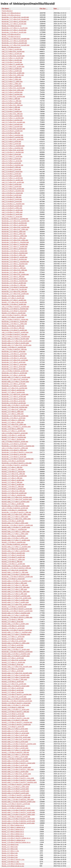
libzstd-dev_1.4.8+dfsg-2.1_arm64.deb (14, 322)
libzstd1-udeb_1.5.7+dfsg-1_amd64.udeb (15, 615)
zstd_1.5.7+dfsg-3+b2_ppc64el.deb (13, 97)
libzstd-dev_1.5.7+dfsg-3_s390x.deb (14, 232)
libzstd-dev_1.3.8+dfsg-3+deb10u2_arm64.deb (17, 652)
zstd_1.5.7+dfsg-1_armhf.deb (11, 159)
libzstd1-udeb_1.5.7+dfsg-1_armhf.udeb (15, 757)
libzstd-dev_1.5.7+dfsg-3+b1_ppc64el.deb (16, 221)
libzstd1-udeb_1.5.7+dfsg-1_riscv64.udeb (15, 382)
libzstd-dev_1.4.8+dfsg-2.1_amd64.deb (15, 257)
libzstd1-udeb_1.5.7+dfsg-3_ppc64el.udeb (16, 506)
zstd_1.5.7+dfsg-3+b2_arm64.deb (13, 189)
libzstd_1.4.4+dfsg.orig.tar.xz (11, 34)
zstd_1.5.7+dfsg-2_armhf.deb (11, 142)
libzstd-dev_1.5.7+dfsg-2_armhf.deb (14, 367)
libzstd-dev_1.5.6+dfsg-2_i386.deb (13, 328)
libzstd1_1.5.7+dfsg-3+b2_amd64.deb (14, 493)
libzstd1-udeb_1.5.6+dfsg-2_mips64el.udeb (16, 654)
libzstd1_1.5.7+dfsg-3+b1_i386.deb (13, 474)
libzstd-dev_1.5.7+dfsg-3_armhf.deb (14, 362)
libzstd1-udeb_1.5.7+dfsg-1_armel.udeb (15, 731)
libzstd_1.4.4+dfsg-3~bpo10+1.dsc (13, 860)
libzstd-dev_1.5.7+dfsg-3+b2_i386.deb (14, 292)
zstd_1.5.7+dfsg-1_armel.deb (11, 163)
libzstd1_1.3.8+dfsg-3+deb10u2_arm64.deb (16, 808)
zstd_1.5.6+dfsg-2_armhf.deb (11, 174)
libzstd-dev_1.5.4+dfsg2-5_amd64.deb (14, 330)
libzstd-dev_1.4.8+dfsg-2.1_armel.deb (14, 358)
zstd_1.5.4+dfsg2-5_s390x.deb (12, 208)
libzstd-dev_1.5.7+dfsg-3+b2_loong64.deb (16, 45)
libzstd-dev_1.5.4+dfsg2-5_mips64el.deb (15, 309)
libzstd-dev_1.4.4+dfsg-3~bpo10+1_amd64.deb (17, 525)
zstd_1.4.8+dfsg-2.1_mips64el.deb (13, 204)
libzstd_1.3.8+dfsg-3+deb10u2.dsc (13, 864)
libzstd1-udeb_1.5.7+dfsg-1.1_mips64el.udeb (17, 632)
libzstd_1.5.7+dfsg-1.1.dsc (10, 851)
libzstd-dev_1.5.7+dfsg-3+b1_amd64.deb (15, 274)
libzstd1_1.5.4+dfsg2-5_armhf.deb (13, 727)
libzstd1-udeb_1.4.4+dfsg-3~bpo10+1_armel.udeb (18, 810)
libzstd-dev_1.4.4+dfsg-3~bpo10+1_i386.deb (16, 512)
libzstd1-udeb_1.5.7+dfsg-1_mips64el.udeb (16, 634)
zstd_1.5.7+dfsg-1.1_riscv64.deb (12, 58)
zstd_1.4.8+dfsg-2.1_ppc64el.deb (13, 152)
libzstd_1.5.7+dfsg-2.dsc (10, 849)
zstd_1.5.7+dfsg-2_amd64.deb (12, 71)
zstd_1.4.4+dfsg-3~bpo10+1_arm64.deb (15, 442)
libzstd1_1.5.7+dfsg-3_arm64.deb (13, 688)
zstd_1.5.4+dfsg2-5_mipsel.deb (12, 172)
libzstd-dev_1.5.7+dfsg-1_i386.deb (13, 266)
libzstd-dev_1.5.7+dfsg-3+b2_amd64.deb (15, 294)
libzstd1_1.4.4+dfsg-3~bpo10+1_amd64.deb (16, 725)
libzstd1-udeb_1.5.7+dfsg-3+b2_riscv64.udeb (17, 341)
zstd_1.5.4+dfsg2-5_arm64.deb (12, 206)
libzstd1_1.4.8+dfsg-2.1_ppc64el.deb (14, 347)
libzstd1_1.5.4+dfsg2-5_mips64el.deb (14, 607)
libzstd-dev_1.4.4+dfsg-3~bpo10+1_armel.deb (17, 609)
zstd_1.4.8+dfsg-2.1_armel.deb (12, 217)
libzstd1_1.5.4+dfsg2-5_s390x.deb (13, 707)
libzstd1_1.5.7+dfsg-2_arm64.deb (13, 692)
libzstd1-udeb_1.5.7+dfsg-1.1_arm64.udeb (16, 750)
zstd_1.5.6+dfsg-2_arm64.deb (12, 195)
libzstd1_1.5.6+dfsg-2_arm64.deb (13, 682)
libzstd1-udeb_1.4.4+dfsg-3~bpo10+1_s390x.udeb (18, 815)
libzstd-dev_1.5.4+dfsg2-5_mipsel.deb (14, 311)
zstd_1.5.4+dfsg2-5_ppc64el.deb (13, 137)
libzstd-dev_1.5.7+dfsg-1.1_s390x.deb (14, 236)
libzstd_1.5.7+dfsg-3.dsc (10, 847)
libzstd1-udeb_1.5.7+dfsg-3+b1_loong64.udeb (17, 673)
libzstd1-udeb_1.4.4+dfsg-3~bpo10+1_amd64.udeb (19, 780)
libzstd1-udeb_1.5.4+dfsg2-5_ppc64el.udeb (16, 596)
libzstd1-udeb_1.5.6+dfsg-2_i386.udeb (14, 679)
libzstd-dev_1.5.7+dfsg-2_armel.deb (14, 352)
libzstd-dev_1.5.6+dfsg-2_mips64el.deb (15, 281)
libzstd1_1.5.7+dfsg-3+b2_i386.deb (13, 491)
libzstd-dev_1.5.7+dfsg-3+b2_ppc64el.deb (16, 227)
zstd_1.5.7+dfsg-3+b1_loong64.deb (13, 122)
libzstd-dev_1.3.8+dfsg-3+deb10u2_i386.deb (16, 568)
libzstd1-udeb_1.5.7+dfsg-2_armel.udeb (15, 729)
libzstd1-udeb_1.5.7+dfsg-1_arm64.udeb (15, 748)
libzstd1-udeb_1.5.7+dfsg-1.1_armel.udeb (15, 733)
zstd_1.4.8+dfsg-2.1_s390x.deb (12, 212)
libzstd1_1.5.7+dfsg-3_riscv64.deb (13, 298)
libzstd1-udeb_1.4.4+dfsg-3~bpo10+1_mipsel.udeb (18, 763)
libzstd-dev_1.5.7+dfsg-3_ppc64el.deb (14, 223)
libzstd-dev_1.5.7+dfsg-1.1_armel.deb (14, 364)
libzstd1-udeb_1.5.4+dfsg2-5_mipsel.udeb (16, 686)
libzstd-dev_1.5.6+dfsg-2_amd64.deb (14, 304)
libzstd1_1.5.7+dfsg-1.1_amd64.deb (14, 431)
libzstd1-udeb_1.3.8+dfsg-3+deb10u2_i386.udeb (18, 800)
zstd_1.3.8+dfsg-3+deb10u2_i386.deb (14, 349)
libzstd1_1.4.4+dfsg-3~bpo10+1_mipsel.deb (16, 703)
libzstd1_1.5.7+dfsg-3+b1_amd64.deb (14, 476)
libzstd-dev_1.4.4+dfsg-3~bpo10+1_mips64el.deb (18, 446)
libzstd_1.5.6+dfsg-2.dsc (10, 857)
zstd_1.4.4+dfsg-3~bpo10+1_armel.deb (15, 433)
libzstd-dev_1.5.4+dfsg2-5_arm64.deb (14, 444)
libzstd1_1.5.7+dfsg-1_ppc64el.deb (13, 439)
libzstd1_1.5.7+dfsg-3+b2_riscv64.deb (14, 302)
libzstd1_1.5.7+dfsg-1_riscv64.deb (13, 317)
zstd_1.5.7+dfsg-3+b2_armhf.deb (13, 150)
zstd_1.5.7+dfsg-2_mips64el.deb (12, 135)
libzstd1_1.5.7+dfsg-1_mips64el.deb (14, 536)
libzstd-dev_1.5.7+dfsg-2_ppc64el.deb (14, 225)
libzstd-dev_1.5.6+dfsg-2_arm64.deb (14, 403)
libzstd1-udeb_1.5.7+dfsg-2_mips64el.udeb (16, 613)
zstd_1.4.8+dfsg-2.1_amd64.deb (12, 180)
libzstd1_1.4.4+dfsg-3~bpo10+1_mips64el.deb (17, 722)
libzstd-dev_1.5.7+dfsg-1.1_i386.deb (14, 268)
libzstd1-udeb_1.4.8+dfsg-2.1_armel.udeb (15, 705)
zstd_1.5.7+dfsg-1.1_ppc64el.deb (13, 118)
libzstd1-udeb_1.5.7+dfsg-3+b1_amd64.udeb (16, 598)
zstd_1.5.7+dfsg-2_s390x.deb (11, 79)
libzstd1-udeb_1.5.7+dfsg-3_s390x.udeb (15, 517)
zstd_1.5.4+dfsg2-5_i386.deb (11, 167)
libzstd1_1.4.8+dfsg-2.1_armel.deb (13, 628)
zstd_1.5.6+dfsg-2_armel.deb (11, 169)
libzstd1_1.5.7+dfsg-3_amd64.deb (13, 480)
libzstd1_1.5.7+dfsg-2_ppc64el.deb (13, 392)
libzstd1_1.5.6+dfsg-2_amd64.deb (13, 521)
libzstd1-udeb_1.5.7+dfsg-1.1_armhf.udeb (15, 755)
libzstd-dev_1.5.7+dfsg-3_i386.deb (13, 272)
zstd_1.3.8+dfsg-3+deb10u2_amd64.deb (15, 371)
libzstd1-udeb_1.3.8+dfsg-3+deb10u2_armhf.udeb (18, 823)
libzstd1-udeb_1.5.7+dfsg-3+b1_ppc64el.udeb (17, 497)
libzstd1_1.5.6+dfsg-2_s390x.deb (13, 429)
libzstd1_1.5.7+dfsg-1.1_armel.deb (13, 637)
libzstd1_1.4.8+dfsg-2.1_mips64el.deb (14, 510)
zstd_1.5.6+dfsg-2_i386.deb (11, 133)
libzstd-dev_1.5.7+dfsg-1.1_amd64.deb (15, 247)
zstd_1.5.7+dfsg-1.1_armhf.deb (12, 157)
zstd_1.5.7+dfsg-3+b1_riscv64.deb (13, 52)
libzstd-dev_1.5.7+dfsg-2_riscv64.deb (14, 22)
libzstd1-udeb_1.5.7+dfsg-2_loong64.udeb (16, 677)
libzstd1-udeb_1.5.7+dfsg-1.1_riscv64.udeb (16, 377)
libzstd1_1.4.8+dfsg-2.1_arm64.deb (13, 564)
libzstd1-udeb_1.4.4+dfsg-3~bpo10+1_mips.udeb (18, 778)
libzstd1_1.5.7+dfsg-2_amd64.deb (13, 484)
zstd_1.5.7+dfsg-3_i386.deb (11, 107)
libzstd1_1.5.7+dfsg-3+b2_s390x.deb (14, 424)
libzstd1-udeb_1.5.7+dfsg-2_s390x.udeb (15, 523)
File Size (43, 9)
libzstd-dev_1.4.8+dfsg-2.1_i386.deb (14, 285)
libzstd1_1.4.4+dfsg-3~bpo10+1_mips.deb (16, 718)
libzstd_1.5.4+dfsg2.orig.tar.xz (12, 26)
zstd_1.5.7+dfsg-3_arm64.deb (12, 184)
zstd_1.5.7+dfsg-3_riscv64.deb (12, 49)
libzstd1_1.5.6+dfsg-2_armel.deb (13, 665)
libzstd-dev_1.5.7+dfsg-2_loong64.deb (14, 43)
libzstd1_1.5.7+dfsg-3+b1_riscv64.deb (14, 289)
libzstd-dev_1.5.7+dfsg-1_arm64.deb (14, 375)
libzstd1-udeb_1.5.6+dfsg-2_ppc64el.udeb (16, 574)
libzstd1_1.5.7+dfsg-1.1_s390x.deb (13, 420)
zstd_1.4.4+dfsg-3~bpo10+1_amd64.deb (15, 332)
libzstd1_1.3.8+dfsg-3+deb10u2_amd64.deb (16, 759)
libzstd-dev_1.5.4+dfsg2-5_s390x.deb (14, 450)
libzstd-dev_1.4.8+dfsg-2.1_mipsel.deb (14, 251)
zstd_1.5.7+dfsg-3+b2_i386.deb (12, 114)
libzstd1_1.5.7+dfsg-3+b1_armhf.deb (14, 641)
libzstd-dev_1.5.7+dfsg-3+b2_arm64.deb (15, 416)
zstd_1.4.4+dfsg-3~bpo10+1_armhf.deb (15, 465)
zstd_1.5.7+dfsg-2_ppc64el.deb (12, 94)
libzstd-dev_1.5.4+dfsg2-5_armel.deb (14, 454)
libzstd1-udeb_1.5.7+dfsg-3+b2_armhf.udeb (16, 739)
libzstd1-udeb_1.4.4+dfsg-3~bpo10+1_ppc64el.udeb (19, 744)
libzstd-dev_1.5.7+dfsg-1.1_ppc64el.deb (15, 244)
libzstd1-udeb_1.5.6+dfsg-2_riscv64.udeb (15, 405)
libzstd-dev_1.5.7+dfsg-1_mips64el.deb (15, 264)
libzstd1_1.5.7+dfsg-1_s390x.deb (13, 422)
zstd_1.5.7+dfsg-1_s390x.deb (11, 84)
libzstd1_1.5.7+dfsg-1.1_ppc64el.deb (14, 437)
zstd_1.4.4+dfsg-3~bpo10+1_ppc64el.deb (15, 307)
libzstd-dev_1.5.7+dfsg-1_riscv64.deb (14, 30)
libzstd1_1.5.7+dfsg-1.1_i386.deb (13, 469)
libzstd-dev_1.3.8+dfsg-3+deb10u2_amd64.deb (17, 577)
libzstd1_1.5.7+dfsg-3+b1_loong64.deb (15, 549)
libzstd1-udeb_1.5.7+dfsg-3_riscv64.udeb (15, 343)
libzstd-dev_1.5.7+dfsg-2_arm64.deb (14, 399)
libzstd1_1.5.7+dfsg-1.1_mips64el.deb (14, 529)
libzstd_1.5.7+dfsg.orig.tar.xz (11, 13)
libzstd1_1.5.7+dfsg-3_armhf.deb (13, 645)
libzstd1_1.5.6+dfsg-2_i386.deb (12, 562)
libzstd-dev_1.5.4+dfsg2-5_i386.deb (13, 356)
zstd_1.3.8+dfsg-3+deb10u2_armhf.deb (15, 544)
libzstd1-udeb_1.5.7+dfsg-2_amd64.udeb (15, 602)
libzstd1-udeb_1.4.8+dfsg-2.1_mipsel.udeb (16, 566)
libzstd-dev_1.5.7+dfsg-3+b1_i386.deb (14, 270)
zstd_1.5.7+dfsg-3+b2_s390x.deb (13, 90)
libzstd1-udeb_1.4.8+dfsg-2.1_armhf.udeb (15, 710)
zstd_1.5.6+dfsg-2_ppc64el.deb (12, 120)
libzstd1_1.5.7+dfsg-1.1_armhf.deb (13, 669)
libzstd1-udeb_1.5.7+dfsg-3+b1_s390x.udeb (16, 519)
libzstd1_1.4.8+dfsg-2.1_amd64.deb (14, 435)
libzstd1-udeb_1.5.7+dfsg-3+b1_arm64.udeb (16, 774)
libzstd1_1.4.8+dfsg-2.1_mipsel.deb (13, 472)
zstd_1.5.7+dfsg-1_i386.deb (11, 99)
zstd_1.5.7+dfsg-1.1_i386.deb (12, 101)
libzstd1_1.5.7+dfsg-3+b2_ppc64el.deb (15, 407)
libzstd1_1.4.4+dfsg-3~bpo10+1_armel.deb (16, 784)
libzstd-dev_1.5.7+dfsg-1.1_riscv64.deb (15, 28)
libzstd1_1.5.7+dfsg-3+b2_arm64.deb (14, 697)
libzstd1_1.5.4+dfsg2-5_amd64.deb (13, 557)
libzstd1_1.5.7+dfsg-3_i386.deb (12, 478)
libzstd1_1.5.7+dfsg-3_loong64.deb (13, 553)
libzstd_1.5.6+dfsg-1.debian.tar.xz (13, 836)
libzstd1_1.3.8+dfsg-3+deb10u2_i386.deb (15, 752)
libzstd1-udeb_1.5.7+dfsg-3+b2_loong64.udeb (17, 667)
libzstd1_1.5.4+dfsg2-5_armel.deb (13, 714)
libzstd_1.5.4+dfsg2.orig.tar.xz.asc (13, 866)
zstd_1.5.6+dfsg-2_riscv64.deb (12, 62)
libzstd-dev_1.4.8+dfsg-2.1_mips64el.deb (15, 242)
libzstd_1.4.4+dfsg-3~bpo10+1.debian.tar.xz (16, 838)
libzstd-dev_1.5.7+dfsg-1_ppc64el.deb (14, 249)
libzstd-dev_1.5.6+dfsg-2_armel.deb (14, 401)
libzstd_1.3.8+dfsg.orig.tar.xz (11, 47)
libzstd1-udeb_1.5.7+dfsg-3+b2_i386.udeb (16, 587)
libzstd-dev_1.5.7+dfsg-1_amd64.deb (14, 300)
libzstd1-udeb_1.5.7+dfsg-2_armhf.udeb (15, 735)
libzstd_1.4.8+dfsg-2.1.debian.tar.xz (13, 840)
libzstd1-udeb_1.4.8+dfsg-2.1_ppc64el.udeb (16, 427)
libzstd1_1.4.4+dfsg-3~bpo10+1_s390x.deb (16, 797)
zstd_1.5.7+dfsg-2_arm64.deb (12, 187)
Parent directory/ (7, 11)
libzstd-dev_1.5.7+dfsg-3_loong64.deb (14, 41)
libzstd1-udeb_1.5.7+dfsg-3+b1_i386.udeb (16, 592)
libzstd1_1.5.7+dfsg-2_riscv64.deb (13, 296)
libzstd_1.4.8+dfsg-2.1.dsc (10, 862)
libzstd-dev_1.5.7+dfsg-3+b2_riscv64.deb (15, 17)
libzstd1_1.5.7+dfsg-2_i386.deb (12, 482)
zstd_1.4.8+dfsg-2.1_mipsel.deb (12, 193)
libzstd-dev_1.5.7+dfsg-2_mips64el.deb (15, 253)
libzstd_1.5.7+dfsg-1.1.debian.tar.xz (13, 827)
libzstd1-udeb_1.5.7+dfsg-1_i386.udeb (14, 583)
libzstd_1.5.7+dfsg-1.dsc (10, 853)
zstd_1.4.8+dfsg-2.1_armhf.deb (12, 214)
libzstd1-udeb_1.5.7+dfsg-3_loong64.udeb (16, 675)
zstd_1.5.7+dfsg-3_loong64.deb (12, 127)
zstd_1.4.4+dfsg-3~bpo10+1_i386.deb (14, 315)
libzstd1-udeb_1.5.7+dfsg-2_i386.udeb (14, 589)
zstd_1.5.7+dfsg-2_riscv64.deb (12, 54)
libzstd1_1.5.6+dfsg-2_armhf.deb (13, 690)
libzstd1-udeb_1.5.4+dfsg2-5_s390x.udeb (15, 787)
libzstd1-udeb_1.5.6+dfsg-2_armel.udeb (15, 746)
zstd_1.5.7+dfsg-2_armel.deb (11, 154)
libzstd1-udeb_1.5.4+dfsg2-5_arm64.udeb (15, 791)
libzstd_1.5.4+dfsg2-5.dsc (10, 845)
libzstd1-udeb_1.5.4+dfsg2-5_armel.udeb (15, 789)
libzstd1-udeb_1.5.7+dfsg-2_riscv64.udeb (15, 339)
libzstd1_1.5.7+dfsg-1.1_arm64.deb (13, 662)
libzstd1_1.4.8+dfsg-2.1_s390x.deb (13, 560)
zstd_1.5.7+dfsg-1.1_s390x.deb (12, 82)
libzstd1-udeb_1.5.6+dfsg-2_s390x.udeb (15, 538)
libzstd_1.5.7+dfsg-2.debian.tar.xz (13, 834)
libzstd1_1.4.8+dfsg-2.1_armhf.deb (13, 626)
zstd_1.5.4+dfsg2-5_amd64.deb (12, 131)
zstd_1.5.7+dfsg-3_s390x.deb (11, 77)
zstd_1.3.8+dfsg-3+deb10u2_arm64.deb (15, 508)
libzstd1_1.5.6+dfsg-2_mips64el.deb (14, 542)
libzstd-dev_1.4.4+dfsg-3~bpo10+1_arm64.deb (17, 611)
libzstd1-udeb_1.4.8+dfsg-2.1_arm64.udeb (16, 650)
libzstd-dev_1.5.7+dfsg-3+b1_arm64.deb (15, 394)
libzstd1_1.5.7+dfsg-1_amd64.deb (13, 504)
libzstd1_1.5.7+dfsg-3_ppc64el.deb (13, 390)
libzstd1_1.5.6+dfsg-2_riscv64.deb (13, 326)
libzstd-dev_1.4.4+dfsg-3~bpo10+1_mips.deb (17, 463)
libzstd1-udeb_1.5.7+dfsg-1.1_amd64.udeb (16, 540)
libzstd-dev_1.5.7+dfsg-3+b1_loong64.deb (16, 39)
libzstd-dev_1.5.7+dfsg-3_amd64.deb (14, 279)
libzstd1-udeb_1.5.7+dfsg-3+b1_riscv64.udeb (17, 345)
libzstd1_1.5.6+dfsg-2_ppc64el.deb (13, 461)
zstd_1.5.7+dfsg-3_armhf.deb (11, 144)
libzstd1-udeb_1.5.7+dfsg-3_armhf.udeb (15, 742)
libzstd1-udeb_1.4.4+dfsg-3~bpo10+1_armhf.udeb (18, 819)
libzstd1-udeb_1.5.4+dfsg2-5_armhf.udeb (15, 793)
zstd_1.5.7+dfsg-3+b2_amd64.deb (13, 73)
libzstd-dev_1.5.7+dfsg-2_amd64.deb (14, 283)
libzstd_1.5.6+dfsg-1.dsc (10, 855)
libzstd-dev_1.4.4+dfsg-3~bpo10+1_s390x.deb (17, 617)
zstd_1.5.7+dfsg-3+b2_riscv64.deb (13, 56)
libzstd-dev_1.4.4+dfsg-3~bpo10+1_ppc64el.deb (18, 459)
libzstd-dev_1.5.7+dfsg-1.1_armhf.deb (14, 386)
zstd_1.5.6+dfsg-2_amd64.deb (12, 112)
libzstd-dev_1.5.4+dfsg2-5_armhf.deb (14, 457)
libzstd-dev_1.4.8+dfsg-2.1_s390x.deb (14, 324)
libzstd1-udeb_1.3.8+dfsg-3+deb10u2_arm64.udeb (18, 821)
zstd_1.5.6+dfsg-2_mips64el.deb (12, 165)
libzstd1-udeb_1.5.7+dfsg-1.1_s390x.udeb (16, 532)
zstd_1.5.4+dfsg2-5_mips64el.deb (13, 191)
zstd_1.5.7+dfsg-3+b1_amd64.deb (13, 67)
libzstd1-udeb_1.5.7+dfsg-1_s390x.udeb (15, 534)
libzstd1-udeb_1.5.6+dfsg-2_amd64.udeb (15, 624)
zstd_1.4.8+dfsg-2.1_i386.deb (12, 197)
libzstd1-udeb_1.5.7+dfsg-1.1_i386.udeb (15, 585)
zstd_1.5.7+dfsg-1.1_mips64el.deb (13, 146)
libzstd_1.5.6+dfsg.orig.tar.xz (11, 15)
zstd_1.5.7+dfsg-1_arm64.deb (12, 176)
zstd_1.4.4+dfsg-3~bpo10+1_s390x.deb (15, 448)
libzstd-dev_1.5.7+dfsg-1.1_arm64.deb (14, 373)
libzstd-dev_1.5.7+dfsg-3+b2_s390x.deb (15, 240)
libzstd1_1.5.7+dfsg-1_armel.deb (13, 639)
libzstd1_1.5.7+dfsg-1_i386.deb (12, 467)
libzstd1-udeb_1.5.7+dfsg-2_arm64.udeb (15, 772)
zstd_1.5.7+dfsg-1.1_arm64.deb (12, 178)
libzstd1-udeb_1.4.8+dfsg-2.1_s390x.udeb (16, 643)
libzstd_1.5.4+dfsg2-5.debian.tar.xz (13, 806)
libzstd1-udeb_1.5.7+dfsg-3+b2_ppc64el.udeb (17, 499)
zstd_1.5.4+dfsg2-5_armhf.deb (12, 199)
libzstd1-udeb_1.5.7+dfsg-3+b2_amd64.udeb (16, 605)
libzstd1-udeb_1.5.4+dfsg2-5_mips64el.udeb (16, 699)
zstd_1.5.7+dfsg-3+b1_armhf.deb (13, 139)
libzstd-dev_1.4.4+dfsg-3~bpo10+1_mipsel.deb (17, 452)
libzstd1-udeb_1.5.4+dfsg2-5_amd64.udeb (16, 656)
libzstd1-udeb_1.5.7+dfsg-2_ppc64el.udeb (16, 502)
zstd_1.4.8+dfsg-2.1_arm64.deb (12, 210)
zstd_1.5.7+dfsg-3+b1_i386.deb (12, 105)
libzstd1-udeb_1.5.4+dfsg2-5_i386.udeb (15, 720)
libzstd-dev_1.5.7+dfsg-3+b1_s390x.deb (15, 229)
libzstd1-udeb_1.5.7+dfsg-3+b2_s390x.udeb (16, 515)
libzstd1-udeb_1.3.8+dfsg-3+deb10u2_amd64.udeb (19, 802)
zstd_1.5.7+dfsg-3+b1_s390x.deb (13, 75)
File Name (5, 9)
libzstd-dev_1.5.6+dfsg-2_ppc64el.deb (14, 259)
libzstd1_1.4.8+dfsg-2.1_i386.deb (13, 487)
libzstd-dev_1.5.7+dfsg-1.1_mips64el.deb (15, 262)
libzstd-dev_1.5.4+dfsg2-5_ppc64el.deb (15, 287)
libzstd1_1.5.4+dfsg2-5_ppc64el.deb (14, 489)
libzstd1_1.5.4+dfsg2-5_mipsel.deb (13, 579)
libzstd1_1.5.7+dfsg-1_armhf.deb (13, 671)
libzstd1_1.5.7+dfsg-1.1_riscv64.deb (14, 313)
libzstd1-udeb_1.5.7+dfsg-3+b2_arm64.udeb (16, 767)
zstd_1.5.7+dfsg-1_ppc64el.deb (12, 116)
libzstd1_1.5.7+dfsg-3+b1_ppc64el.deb (15, 388)
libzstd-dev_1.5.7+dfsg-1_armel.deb (14, 369)
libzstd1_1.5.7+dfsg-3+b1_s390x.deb (14, 410)
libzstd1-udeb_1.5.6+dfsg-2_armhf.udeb (15, 765)
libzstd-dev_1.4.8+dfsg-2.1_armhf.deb (14, 354)
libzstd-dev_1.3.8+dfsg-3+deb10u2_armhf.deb (17, 701)
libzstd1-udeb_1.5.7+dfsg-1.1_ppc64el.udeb (16, 547)
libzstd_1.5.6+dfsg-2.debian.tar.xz (13, 830)
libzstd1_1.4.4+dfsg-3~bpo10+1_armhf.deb (16, 804)
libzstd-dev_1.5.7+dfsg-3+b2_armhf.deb (15, 379)
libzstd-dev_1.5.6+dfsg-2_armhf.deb (14, 418)
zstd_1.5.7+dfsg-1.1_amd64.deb (12, 64)
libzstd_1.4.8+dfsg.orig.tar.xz (11, 37)
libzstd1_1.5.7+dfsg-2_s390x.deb (13, 414)
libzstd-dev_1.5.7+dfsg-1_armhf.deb (14, 384)
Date (55, 9)
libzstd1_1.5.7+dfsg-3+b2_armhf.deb (14, 660)
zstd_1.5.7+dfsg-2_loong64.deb (12, 124)
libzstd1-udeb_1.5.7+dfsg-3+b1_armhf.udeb (16, 737)
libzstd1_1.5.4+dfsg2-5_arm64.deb (13, 716)
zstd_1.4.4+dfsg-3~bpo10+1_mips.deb (14, 334)
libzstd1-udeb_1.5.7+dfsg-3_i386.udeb (14, 594)
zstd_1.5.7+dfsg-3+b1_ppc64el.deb (13, 88)
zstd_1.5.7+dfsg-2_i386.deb (11, 109)
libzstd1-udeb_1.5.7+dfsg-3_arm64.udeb (15, 776)
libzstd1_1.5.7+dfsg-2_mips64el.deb (14, 495)
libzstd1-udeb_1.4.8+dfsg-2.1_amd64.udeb (16, 527)
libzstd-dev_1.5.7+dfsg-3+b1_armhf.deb (15, 360)
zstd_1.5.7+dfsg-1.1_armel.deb (12, 161)
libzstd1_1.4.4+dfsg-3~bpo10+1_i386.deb (15, 712)
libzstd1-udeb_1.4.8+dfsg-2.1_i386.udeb (15, 572)
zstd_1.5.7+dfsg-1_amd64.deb (12, 86)
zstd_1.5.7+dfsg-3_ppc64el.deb (12, 92)
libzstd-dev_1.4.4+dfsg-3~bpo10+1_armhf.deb (17, 630)
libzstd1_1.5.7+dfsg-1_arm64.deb (13, 658)
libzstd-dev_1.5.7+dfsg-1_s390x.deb (14, 238)
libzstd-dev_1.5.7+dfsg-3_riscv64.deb (14, 24)
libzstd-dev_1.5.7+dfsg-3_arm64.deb (14, 397)
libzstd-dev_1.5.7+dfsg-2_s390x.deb (14, 234)
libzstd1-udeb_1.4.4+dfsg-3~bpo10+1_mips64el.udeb (19, 782)
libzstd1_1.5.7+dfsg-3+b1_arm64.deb (14, 684)
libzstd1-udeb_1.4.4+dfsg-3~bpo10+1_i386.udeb (18, 770)
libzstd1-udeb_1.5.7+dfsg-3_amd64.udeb (15, 600)
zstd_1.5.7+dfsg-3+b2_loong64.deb (13, 129)
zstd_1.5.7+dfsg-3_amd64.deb (12, 69)
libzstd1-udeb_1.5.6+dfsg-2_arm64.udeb (15, 761)
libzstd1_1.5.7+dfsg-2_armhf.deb (13, 647)
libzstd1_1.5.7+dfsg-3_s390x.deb (13, 412)
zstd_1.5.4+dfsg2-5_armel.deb (12, 202)
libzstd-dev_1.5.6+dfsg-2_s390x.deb (14, 255)
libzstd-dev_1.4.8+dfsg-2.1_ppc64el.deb (15, 219)
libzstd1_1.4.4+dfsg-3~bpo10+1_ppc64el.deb (17, 694)
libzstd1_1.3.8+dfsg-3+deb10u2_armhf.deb (16, 817)
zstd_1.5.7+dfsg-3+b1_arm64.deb (13, 182)
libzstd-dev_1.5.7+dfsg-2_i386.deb (13, 277)
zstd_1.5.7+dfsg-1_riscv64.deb (12, 60)
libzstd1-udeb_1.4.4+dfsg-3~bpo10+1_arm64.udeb (18, 812)
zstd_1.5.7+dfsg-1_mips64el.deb (12, 148)
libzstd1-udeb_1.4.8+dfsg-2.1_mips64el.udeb (17, 581)
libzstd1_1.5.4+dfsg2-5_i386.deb (12, 620)
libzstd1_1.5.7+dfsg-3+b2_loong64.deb (15, 570)
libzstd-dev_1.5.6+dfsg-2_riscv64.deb (14, 32)
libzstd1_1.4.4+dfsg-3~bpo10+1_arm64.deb (16, 795)
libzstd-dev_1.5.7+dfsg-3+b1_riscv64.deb (15, 19)
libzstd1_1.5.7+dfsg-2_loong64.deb (13, 555)
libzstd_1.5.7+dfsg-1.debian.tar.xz (13, 832)
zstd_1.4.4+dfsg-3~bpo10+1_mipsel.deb (15, 319)
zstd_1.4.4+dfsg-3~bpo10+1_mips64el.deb (16, 337)
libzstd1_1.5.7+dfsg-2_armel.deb (13, 622)
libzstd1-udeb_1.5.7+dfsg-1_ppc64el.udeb (16, 551)
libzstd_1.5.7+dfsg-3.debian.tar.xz (13, 825)
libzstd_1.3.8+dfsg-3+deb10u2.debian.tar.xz (16, 842)
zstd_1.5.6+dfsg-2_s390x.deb (11, 103)
